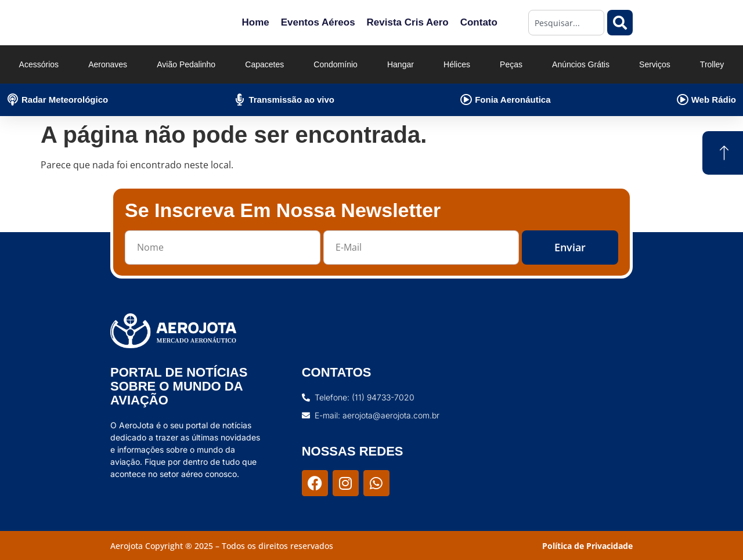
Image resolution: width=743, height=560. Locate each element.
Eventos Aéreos (318, 22)
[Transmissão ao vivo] (240, 100)
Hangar (401, 64)
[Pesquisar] (620, 23)
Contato (479, 22)
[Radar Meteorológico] (13, 100)
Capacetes (264, 64)
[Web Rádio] (683, 100)
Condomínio (336, 64)
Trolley (712, 64)
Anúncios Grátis (581, 64)
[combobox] (566, 23)
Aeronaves (108, 64)
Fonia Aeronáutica (513, 100)
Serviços (655, 64)
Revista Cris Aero (408, 22)
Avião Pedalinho (186, 64)
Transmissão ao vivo (291, 100)
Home (255, 22)
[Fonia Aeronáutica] (466, 100)
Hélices (457, 64)
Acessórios (39, 64)
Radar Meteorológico (65, 100)
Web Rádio (714, 100)
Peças (511, 64)
